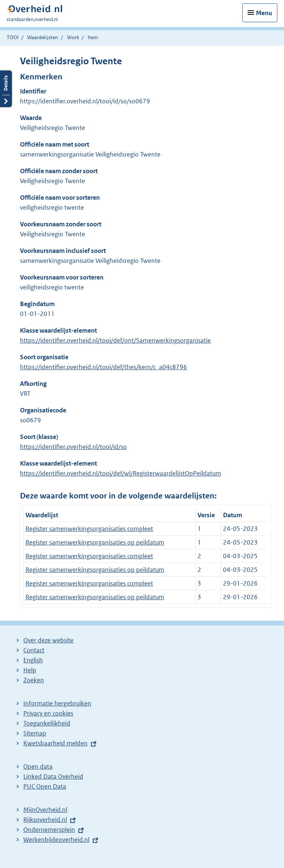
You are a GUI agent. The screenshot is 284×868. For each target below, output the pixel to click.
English (33, 660)
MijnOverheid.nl (45, 810)
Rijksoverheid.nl (45, 820)
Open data (38, 766)
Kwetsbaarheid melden (55, 743)
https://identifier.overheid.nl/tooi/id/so (73, 447)
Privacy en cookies (48, 713)
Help (30, 670)
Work (73, 37)
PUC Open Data (45, 786)
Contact (34, 650)
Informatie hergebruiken (57, 703)
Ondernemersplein (49, 830)
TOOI (13, 37)
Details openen (6, 89)
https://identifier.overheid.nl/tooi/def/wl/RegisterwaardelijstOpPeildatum (121, 473)
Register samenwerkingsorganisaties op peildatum (95, 542)
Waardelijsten (43, 37)
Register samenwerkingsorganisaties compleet (89, 529)
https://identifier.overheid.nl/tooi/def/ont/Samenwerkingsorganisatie (115, 340)
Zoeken (34, 680)
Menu (264, 13)
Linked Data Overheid (53, 776)
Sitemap (35, 733)
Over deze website (48, 640)
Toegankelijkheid (47, 723)
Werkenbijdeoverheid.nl (56, 840)
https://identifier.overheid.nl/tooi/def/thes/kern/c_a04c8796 (104, 367)
